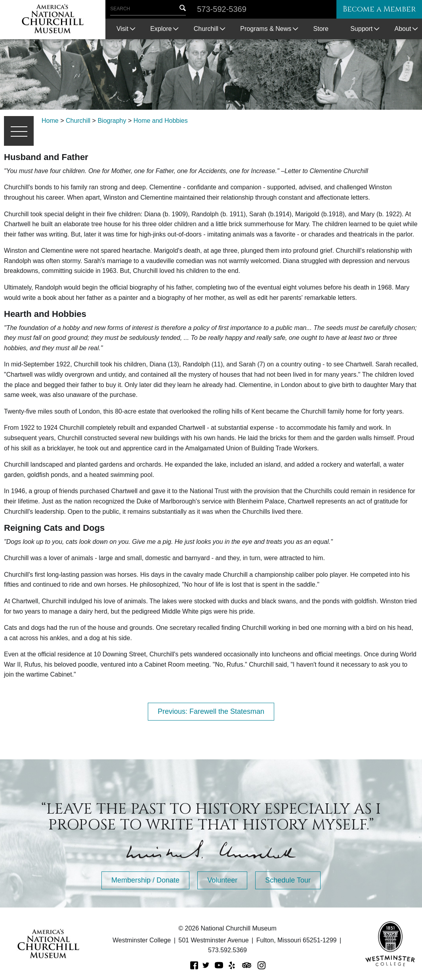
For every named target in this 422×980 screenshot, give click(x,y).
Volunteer (222, 880)
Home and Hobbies (161, 121)
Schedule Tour (288, 880)
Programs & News (266, 29)
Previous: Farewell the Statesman (211, 711)
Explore (161, 29)
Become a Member (376, 9)
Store (321, 29)
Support (361, 29)
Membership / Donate (145, 880)
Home (50, 121)
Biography (112, 121)
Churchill (206, 29)
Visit (122, 29)
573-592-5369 (222, 9)
